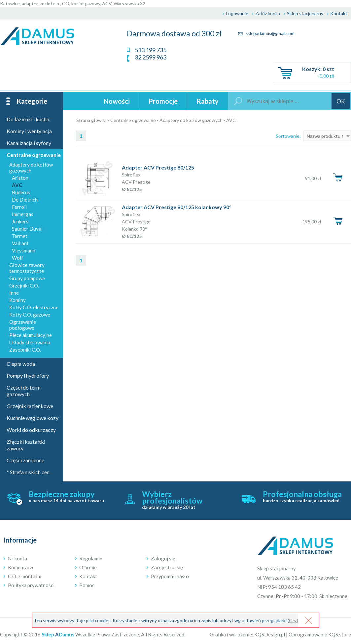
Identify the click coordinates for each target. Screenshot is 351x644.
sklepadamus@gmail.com (266, 33)
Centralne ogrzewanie (133, 120)
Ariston (20, 178)
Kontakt (339, 13)
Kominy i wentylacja (29, 131)
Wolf (18, 258)
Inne (14, 293)
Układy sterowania (30, 342)
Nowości (117, 101)
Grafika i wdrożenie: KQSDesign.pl (247, 634)
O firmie (88, 567)
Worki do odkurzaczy (31, 430)
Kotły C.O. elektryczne (34, 307)
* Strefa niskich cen (28, 472)
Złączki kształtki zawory (26, 445)
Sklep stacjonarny (305, 13)
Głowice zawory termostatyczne (27, 268)
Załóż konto (268, 13)
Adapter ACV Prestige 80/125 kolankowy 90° (176, 207)
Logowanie (237, 13)
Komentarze (21, 567)
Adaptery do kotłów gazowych (191, 120)
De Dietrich (25, 200)
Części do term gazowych (24, 391)
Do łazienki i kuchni (29, 119)
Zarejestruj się (167, 567)
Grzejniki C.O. (24, 285)
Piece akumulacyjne (31, 335)
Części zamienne (25, 460)
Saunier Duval (27, 229)
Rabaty (208, 101)
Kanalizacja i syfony (29, 143)
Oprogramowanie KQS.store (320, 634)
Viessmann (24, 250)
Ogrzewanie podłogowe (23, 325)
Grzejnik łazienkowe (30, 406)
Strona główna (91, 120)
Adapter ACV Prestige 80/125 (158, 167)
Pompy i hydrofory (28, 376)
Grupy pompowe (27, 278)
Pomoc (87, 585)
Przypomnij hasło (170, 576)
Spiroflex (131, 175)
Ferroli (19, 207)
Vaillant (20, 243)
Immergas (23, 214)
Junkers (20, 221)
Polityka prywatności (31, 585)
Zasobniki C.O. (25, 350)
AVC (231, 120)
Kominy (18, 300)
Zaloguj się (163, 558)
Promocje (163, 101)
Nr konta (18, 558)
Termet (20, 236)
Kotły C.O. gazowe (30, 315)
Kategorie (32, 101)
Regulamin (91, 558)
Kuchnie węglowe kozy (33, 418)
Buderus (21, 192)
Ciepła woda (21, 364)
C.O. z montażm (25, 576)
